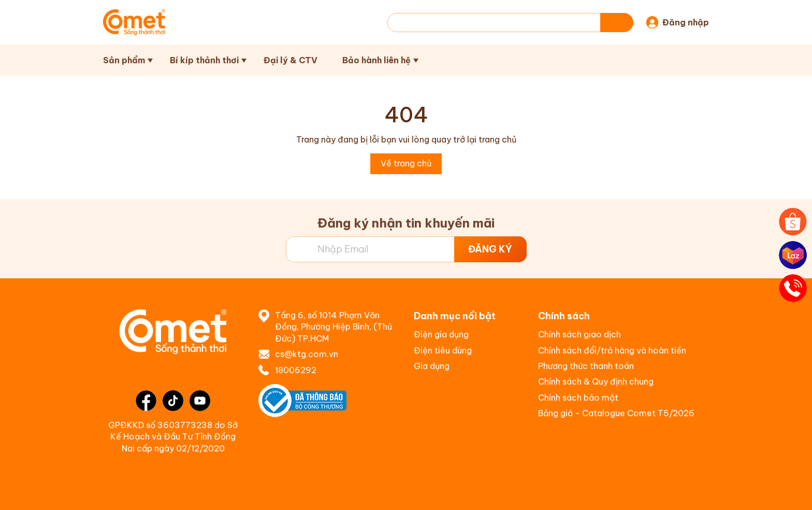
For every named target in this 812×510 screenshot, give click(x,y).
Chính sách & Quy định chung (596, 381)
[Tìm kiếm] (617, 23)
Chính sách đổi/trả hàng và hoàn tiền (612, 350)
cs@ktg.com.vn (307, 354)
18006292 (296, 370)
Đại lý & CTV (291, 60)
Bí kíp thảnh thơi (204, 60)
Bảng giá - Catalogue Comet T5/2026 (616, 413)
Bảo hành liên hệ (376, 60)
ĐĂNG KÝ (490, 249)
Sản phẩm (124, 60)
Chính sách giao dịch (579, 334)
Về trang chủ (406, 163)
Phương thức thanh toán (586, 366)
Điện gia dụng (441, 334)
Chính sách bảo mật (578, 398)
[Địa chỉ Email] (406, 249)
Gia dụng (432, 366)
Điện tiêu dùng (443, 350)
